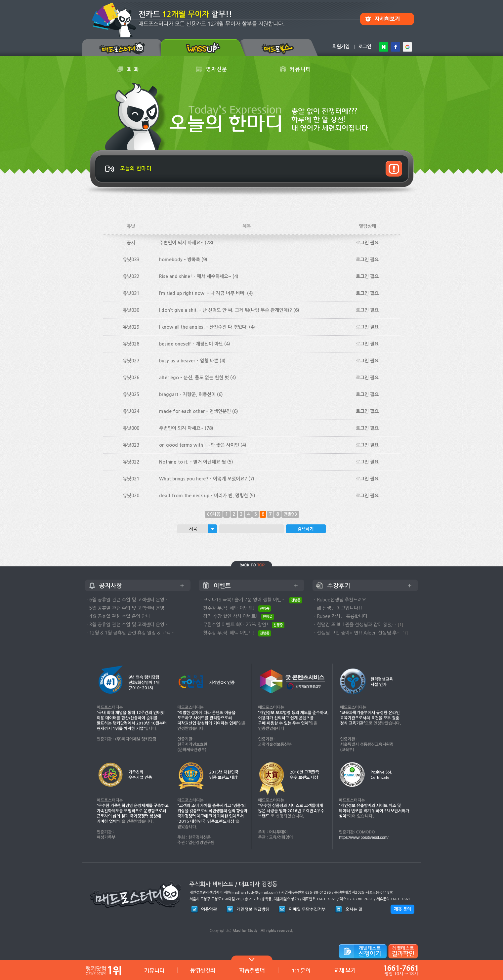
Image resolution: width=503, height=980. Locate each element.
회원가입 (341, 47)
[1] (400, 625)
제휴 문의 (402, 909)
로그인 (365, 47)
